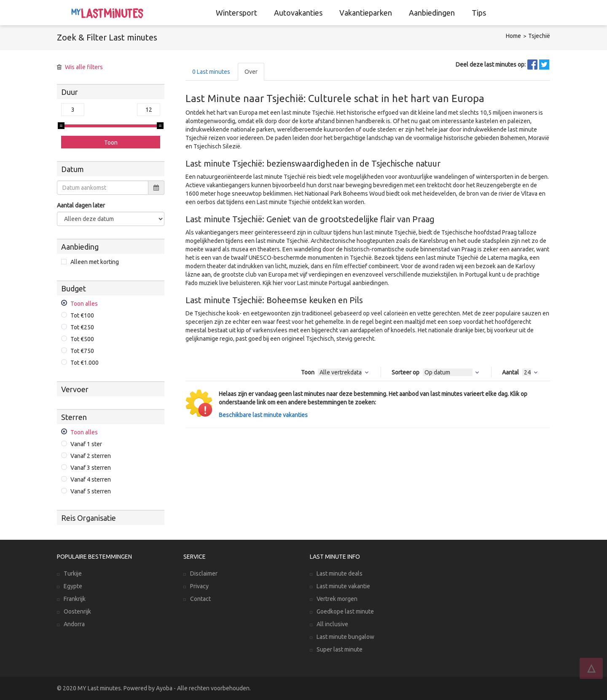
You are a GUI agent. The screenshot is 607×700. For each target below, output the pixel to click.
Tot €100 (82, 315)
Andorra (74, 624)
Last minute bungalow (345, 637)
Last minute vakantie (343, 586)
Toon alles (84, 304)
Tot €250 (82, 327)
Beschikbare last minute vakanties (263, 415)
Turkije (73, 573)
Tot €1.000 (85, 363)
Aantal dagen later (81, 205)
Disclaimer (204, 573)
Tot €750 (82, 351)
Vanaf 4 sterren (91, 479)
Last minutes (211, 72)
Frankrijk (75, 599)
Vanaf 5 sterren (91, 491)
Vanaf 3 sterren (91, 468)
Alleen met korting (95, 262)
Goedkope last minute (345, 611)
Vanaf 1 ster (86, 444)
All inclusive (332, 624)
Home (513, 36)
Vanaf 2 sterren (91, 456)
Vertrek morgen (337, 599)
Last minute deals (340, 573)
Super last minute (340, 649)
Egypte (73, 586)
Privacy (199, 586)
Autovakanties (298, 13)
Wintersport (236, 13)
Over (251, 72)
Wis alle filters (84, 67)
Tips (479, 13)
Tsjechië (539, 36)
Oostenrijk (77, 611)
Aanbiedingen (432, 13)
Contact (200, 599)
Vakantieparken (366, 13)
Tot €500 (82, 339)
